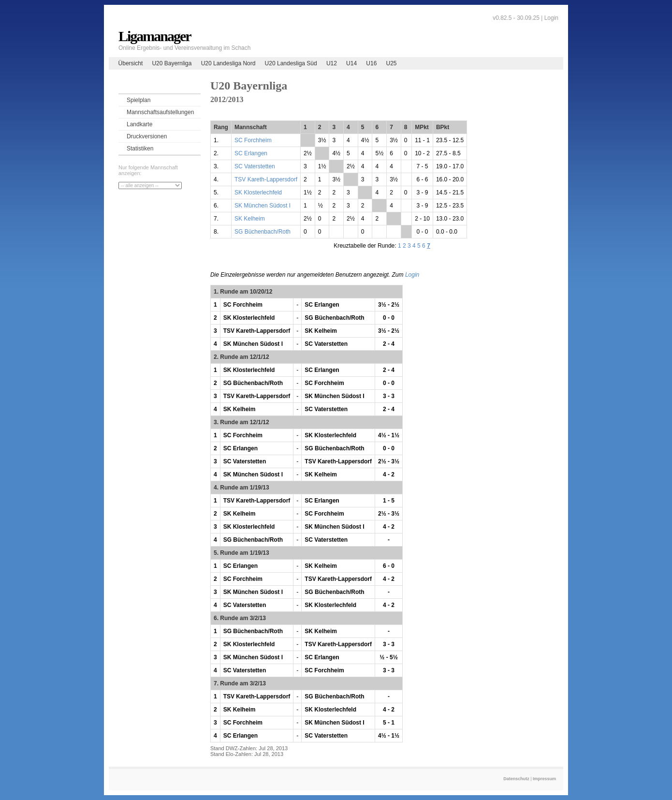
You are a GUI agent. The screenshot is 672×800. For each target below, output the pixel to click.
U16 (371, 63)
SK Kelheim (250, 219)
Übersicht (131, 63)
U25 (392, 63)
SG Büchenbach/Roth (263, 232)
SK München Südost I (263, 206)
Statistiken (140, 148)
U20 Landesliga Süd (291, 63)
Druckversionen (147, 136)
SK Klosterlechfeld (258, 193)
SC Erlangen (251, 153)
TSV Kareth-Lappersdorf (266, 179)
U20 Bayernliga (172, 63)
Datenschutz (516, 779)
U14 (351, 63)
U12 (332, 63)
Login (551, 18)
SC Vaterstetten (255, 166)
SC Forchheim (253, 140)
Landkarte (139, 124)
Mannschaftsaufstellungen (160, 112)
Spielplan (139, 100)
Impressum (544, 779)
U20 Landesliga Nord (228, 63)
